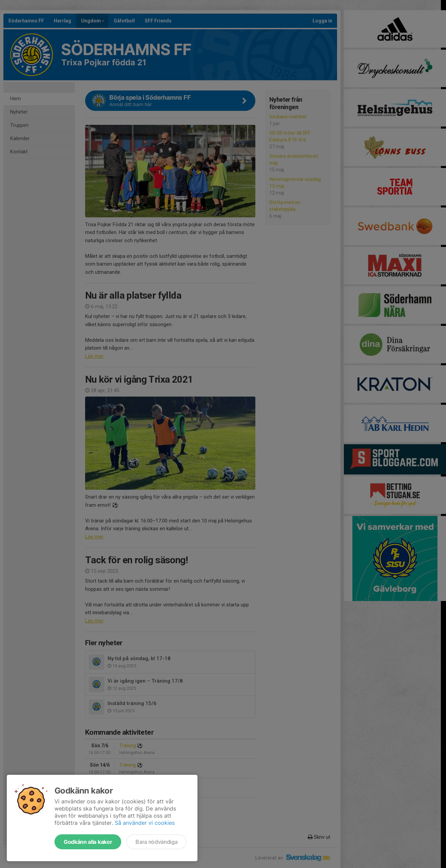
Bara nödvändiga (156, 842)
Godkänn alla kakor (88, 842)
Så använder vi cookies (145, 823)
